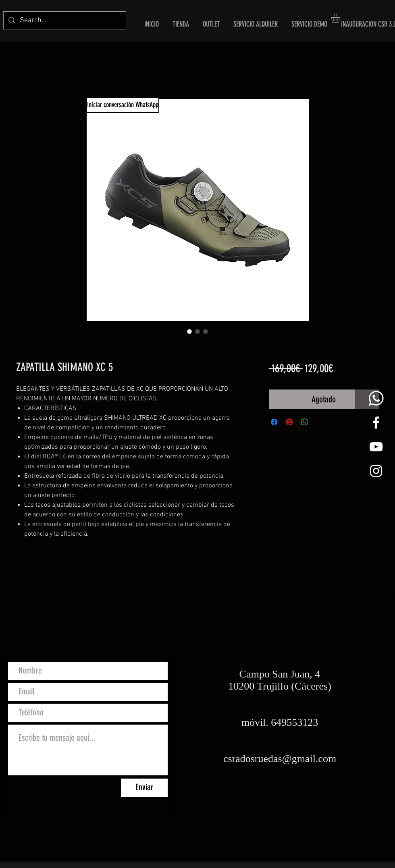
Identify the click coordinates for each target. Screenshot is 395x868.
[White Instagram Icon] (376, 471)
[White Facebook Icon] (376, 423)
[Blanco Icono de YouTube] (376, 447)
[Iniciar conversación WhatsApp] (123, 105)
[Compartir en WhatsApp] (305, 422)
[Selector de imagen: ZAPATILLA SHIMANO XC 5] (189, 331)
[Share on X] (320, 422)
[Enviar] (144, 788)
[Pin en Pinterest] (289, 422)
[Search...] (64, 20)
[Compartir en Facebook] (274, 422)
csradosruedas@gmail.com (280, 759)
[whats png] (376, 398)
